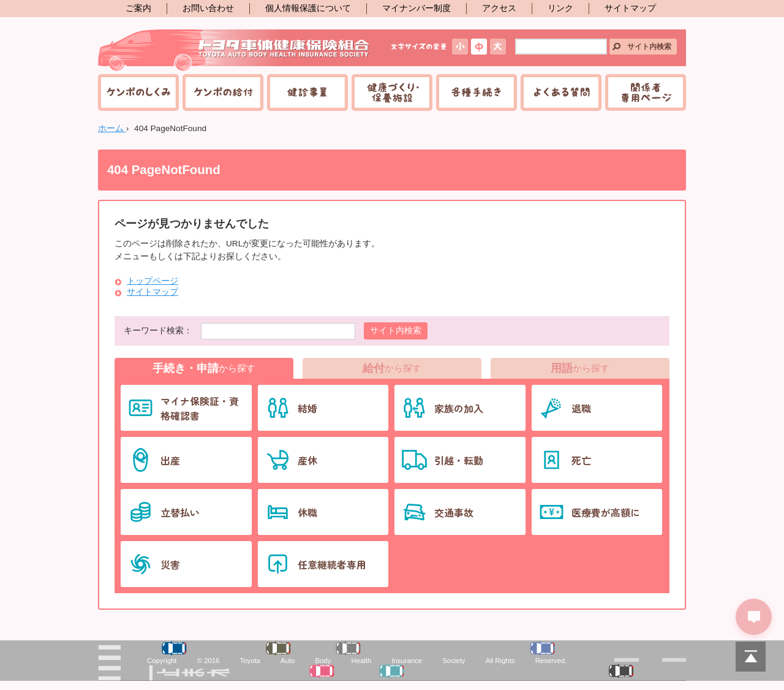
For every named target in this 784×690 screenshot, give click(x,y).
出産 (170, 460)
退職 (581, 408)
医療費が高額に (606, 512)
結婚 (307, 408)
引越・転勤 (459, 460)
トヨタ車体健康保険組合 (234, 50)
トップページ (153, 281)
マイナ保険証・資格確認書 (200, 408)
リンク (560, 8)
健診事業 (307, 93)
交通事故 (454, 512)
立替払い (180, 512)
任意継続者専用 (332, 564)
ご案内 (138, 8)
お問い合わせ (208, 8)
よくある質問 (561, 93)
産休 (307, 460)
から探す (204, 368)
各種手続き (477, 93)
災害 (170, 564)
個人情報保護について (308, 8)
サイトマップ (630, 8)
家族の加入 (459, 408)
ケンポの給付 (223, 93)
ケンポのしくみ (138, 93)
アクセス (499, 8)
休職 (307, 512)
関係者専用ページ (646, 93)
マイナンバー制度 (417, 8)
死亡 (581, 460)
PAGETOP (750, 656)
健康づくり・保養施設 (392, 93)
